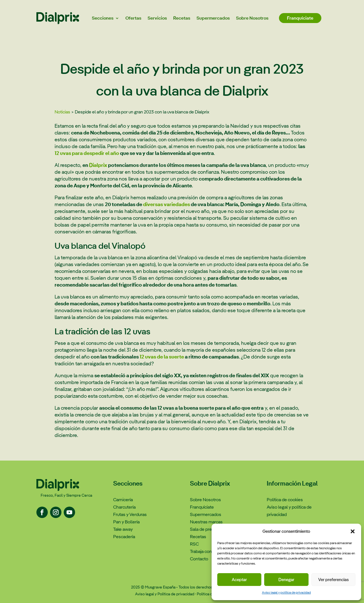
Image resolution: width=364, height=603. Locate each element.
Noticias (62, 112)
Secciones (103, 18)
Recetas (182, 18)
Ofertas (133, 18)
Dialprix (98, 165)
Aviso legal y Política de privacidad (165, 594)
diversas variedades (167, 204)
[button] (353, 531)
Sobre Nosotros (252, 18)
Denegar (286, 580)
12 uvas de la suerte (162, 357)
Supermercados (213, 18)
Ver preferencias (333, 580)
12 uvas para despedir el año (87, 153)
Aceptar (239, 580)
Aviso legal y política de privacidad (286, 592)
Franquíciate (300, 18)
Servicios (157, 18)
